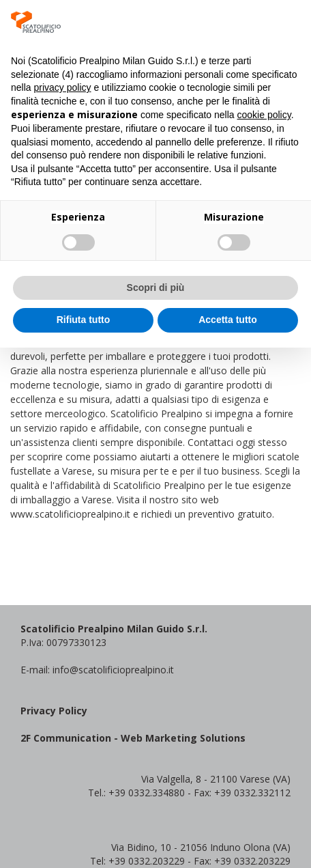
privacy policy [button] (62, 87)
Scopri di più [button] (156, 288)
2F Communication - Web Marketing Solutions (133, 738)
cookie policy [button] (264, 115)
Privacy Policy (54, 711)
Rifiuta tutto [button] (84, 320)
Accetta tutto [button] (228, 320)
